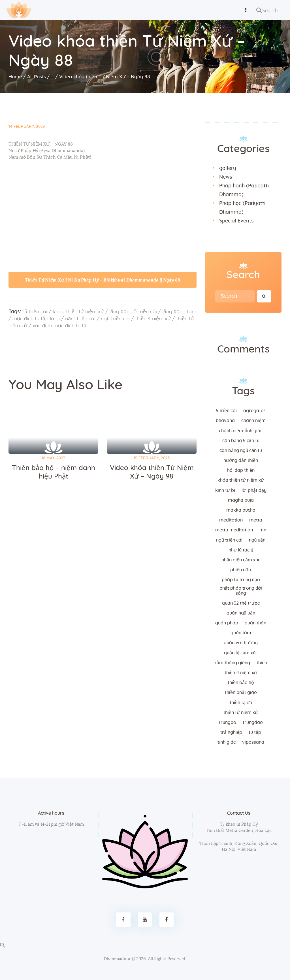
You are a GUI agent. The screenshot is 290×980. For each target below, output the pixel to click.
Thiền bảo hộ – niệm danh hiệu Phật (54, 472)
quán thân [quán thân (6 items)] (255, 623)
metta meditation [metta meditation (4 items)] (234, 530)
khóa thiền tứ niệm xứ (78, 312)
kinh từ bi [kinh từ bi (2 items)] (225, 490)
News (226, 177)
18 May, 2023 (53, 458)
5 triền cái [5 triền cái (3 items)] (226, 411)
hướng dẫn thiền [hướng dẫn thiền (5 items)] (241, 460)
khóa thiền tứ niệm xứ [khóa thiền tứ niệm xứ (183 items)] (241, 480)
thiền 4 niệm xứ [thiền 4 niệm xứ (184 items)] (241, 673)
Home (15, 77)
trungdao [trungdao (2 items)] (253, 722)
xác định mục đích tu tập (61, 326)
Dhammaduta (117, 959)
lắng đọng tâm (179, 312)
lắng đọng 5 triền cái (133, 312)
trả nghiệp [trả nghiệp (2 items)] (231, 732)
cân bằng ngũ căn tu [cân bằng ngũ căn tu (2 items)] (241, 451)
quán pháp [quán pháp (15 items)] (227, 623)
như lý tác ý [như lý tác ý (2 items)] (241, 550)
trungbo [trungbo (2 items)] (228, 722)
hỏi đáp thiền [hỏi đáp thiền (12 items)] (241, 470)
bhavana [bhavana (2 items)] (225, 421)
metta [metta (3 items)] (256, 520)
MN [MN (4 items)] (263, 530)
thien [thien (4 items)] (262, 663)
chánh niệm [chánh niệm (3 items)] (253, 421)
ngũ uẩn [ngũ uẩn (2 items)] (257, 540)
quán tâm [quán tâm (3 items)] (241, 633)
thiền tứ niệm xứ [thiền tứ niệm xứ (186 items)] (241, 713)
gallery (228, 168)
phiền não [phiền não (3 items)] (241, 570)
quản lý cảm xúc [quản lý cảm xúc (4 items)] (241, 653)
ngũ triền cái (115, 319)
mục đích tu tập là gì (36, 319)
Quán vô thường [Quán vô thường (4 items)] (241, 643)
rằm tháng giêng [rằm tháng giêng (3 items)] (232, 663)
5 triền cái (36, 312)
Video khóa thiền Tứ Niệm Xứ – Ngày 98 (152, 472)
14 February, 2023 (27, 127)
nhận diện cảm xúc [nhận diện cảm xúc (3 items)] (241, 560)
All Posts (37, 77)
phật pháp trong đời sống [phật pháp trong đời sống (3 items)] (241, 591)
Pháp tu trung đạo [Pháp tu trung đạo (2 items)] (241, 580)
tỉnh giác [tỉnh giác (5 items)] (227, 742)
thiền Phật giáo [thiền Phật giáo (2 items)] (241, 693)
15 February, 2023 (152, 458)
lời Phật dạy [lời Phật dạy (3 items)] (254, 490)
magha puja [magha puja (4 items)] (241, 500)
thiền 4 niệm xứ (153, 319)
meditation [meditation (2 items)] (231, 520)
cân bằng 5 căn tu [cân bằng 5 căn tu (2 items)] (241, 441)
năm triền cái (80, 319)
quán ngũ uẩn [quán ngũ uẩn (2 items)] (241, 613)
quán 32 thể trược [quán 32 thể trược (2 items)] (241, 603)
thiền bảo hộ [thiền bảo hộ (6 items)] (241, 683)
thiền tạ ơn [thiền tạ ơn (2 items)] (241, 703)
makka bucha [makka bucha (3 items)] (241, 510)
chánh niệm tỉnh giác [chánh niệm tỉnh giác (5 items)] (241, 431)
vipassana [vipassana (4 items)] (253, 742)
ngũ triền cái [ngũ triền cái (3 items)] (229, 540)
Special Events (236, 221)
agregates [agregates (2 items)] (254, 411)
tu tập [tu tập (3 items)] (255, 732)
